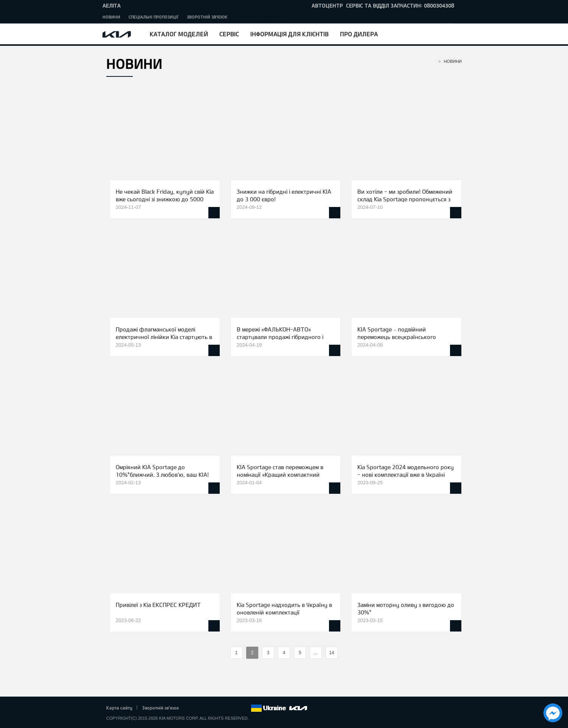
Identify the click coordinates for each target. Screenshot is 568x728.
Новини (111, 17)
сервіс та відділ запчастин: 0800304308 (400, 5)
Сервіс (229, 34)
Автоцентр (327, 5)
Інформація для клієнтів (289, 34)
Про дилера (359, 34)
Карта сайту (119, 708)
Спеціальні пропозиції (154, 17)
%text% (224, 653)
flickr (245, 708)
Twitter (203, 708)
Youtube (224, 708)
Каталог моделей (179, 34)
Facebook (193, 708)
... (316, 653)
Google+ (214, 708)
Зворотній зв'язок (207, 17)
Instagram (234, 708)
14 (331, 653)
